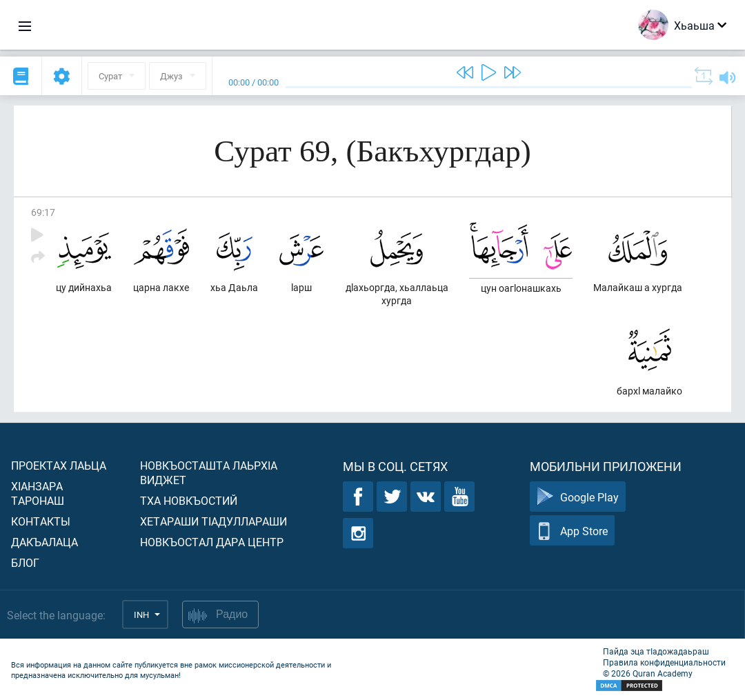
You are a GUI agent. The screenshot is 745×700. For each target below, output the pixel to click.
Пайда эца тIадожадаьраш (656, 651)
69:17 (43, 212)
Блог (25, 562)
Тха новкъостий (189, 500)
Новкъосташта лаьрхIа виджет (209, 472)
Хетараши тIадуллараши (213, 521)
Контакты (41, 521)
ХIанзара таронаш (38, 493)
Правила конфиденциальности (664, 662)
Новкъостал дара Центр (212, 542)
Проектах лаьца (59, 465)
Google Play (578, 497)
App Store (572, 531)
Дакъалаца (44, 542)
